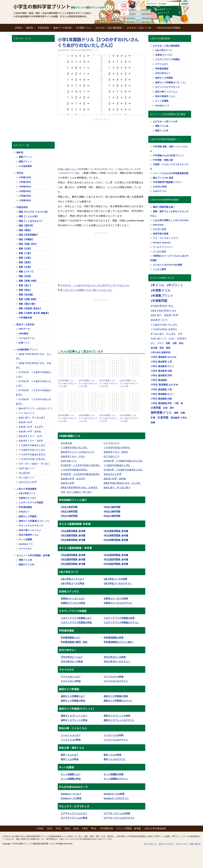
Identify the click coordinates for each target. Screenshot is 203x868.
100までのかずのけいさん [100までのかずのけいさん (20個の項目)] (164, 311)
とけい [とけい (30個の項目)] (172, 338)
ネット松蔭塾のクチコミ (116, 779)
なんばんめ (66, 443)
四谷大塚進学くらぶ (29, 535)
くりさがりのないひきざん (117, 447)
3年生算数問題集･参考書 (73, 535)
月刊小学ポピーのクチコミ (117, 662)
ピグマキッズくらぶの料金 (74, 818)
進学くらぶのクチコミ (115, 759)
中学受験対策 (25, 318)
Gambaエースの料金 (71, 798)
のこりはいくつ (111, 456)
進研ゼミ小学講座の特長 (116, 696)
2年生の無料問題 (112, 507)
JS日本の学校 (160, 187)
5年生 (85, 828)
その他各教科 (25, 166)
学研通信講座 (25, 507)
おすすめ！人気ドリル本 (139, 29)
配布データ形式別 (63, 29)
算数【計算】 (25, 249)
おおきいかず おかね (115, 479)
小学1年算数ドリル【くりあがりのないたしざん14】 (67, 383)
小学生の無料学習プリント (42, 6)
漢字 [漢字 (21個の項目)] (172, 408)
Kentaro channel (162, 243)
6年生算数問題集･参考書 (116, 540)
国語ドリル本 (162, 131)
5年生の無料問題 (69, 516)
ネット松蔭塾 (25, 539)
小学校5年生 (25, 196)
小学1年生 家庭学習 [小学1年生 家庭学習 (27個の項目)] (160, 352)
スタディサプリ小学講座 (31, 503)
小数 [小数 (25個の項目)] (176, 403)
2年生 (58, 828)
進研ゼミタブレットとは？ (74, 716)
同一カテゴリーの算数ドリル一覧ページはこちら (86, 290)
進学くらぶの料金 (70, 759)
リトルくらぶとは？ (71, 735)
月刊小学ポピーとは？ (72, 657)
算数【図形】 (25, 262)
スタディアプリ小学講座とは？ (76, 618)
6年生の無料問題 (112, 516)
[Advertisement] (101, 143)
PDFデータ (24, 329)
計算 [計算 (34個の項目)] (153, 418)
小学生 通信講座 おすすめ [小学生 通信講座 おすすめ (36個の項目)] (164, 385)
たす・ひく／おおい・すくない (76, 492)
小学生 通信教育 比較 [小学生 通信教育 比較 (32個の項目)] (161, 371)
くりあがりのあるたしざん (117, 465)
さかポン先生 (160, 229)
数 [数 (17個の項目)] (182, 403)
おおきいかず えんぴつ (73, 479)
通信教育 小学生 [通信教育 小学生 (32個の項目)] (179, 418)
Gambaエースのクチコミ (116, 798)
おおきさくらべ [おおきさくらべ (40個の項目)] (159, 320)
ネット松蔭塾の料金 (71, 779)
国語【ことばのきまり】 (31, 221)
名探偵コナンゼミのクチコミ (118, 603)
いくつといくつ (111, 443)
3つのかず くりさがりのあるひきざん (80, 474)
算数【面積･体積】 (28, 281)
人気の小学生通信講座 (155, 828)
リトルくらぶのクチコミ (116, 740)
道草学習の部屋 (161, 234)
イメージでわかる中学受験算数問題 (171, 173)
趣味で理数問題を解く (164, 207)
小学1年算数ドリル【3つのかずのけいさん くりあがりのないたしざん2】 (100, 42)
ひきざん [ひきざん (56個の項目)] (182, 338)
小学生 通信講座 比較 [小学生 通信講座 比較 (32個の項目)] (161, 399)
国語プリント (25, 162)
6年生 (94, 828)
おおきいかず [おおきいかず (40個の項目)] (171, 315)
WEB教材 (24, 334)
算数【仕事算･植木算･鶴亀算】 (34, 313)
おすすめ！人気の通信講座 (109, 29)
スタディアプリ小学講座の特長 (119, 618)
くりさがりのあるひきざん (74, 470)
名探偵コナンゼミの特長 (116, 598)
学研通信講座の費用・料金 (74, 642)
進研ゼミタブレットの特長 (117, 716)
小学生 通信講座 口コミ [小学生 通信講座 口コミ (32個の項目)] (162, 394)
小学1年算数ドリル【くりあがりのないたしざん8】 (108, 418)
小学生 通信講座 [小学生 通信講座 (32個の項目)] (159, 380)
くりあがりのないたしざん (74, 447)
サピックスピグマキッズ (31, 526)
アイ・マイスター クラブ (165, 238)
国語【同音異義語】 (29, 235)
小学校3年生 (25, 187)
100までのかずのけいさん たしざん (122, 483)
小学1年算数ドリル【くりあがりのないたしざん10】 (67, 418)
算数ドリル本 (25, 560)
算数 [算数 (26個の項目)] (176, 413)
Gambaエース (26, 544)
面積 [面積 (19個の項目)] (153, 423)
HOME (40, 828)
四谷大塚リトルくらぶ (30, 530)
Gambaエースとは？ (71, 794)
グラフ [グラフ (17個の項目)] (160, 343)
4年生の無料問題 (112, 511)
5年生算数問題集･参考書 (73, 540)
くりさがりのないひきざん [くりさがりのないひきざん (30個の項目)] (164, 329)
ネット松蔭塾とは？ (71, 774)
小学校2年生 (25, 182)
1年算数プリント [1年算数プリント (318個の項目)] (162, 296)
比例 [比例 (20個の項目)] (165, 408)
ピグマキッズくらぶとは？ (74, 813)
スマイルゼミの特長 (114, 677)
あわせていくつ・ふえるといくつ (77, 452)
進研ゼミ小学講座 (28, 516)
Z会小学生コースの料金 (73, 583)
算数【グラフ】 (26, 272)
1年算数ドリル (84, 29)
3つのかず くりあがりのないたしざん (123, 461)
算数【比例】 (25, 276)
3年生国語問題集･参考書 (73, 559)
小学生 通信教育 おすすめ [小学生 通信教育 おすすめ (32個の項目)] (164, 357)
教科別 (30, 29)
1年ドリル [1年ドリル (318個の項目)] (157, 285)
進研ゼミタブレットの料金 (74, 720)
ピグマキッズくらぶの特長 (117, 813)
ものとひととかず (112, 474)
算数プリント (25, 157)
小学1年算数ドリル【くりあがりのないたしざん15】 (88, 383)
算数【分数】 (25, 258)
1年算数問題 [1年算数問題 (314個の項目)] (159, 301)
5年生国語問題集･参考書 (73, 564)
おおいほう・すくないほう (117, 487)
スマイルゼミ (25, 549)
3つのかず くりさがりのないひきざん (80, 465)
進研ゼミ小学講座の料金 (73, 701)
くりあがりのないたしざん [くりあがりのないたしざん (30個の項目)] (164, 325)
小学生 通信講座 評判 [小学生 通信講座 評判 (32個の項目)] (161, 403)
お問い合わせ (195, 844)
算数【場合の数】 (28, 304)
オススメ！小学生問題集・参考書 (33, 555)
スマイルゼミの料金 (71, 681)
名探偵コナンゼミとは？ (73, 598)
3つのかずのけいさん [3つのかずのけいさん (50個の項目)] (162, 306)
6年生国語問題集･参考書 (116, 564)
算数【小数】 (25, 253)
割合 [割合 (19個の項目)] (181, 343)
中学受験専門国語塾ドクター (167, 182)
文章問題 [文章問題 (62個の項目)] (156, 408)
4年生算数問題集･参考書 (116, 535)
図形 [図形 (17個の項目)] (162, 348)
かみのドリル (160, 191)
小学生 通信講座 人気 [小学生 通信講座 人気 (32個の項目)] (161, 389)
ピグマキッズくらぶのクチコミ (119, 818)
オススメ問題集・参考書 (128, 828)
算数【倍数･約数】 (28, 299)
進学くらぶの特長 (112, 755)
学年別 (18, 29)
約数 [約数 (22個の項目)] (183, 413)
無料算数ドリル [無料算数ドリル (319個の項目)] (161, 413)
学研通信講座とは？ (71, 638)
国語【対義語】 (26, 239)
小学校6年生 (25, 200)
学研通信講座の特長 (114, 638)
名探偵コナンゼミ (28, 498)
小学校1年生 (25, 177)
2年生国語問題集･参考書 (116, 555)
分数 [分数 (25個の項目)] (175, 343)
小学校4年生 (25, 191)
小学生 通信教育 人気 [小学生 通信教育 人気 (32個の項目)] (161, 362)
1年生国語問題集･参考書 (73, 555)
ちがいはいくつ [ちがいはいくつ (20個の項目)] (158, 339)
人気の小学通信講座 (26, 489)
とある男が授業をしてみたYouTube (171, 220)
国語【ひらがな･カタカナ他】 (34, 212)
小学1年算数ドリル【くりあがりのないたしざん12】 (108, 383)
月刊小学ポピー (163, 73)
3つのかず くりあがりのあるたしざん (123, 470)
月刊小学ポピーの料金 (72, 662)
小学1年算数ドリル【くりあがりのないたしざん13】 (129, 383)
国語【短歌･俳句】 (28, 244)
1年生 (50, 828)
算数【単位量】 (26, 295)
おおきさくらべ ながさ (116, 452)
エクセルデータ (26, 338)
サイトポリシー (150, 844)
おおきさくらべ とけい (73, 456)
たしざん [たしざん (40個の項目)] (171, 334)
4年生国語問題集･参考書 (116, 559)
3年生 (67, 828)
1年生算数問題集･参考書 (73, 531)
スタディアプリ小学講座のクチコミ (121, 622)
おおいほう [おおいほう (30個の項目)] (156, 315)
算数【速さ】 (25, 285)
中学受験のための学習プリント (168, 155)
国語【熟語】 (25, 230)
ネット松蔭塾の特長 (114, 774)
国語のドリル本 (26, 564)
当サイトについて (166, 844)
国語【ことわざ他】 (29, 216)
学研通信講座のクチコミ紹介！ (119, 642)
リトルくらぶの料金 (71, 740)
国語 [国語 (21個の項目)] (168, 348)
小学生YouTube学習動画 (168, 28)
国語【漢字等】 (26, 226)
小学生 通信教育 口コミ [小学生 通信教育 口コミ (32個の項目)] (162, 366)
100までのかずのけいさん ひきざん (79, 487)
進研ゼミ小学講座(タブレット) (34, 521)
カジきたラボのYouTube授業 (167, 265)
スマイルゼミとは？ (71, 677)
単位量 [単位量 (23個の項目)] (154, 348)
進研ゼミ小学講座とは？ (73, 696)
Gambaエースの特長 (114, 794)
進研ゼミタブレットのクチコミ (119, 720)
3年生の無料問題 (69, 511)
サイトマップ (182, 844)
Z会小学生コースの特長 (115, 579)
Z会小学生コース (27, 493)
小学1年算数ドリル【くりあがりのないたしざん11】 (88, 418)
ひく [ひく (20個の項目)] (153, 343)
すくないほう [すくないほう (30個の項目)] (157, 334)
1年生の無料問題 (69, 507)
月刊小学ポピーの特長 (115, 657)
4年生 (76, 828)
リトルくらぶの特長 (114, 735)
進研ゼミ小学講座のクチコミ (118, 701)
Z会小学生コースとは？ (73, 579)
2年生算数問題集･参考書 (116, 531)
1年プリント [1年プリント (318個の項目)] (175, 285)
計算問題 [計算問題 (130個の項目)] (163, 418)
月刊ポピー (24, 512)
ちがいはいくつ (69, 461)
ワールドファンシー (163, 247)
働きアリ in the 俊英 (163, 178)
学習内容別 (43, 29)
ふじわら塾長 (160, 269)
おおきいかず (67, 483)
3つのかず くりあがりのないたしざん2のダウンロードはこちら (95, 285)
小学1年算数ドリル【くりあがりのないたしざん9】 (129, 418)
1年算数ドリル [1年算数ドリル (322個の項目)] (160, 290)
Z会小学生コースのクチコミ (118, 583)
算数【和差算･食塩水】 (30, 308)
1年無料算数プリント (27, 350)
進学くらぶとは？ (70, 755)
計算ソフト (24, 343)
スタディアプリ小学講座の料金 (76, 622)
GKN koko (158, 225)
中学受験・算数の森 (163, 160)
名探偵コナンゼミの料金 (73, 603)
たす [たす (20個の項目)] (180, 334)
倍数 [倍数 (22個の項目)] (168, 343)
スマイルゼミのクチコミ (116, 681)
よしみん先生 (160, 251)
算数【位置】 (25, 267)
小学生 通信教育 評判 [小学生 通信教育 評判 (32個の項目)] (161, 375)
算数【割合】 (25, 290)
